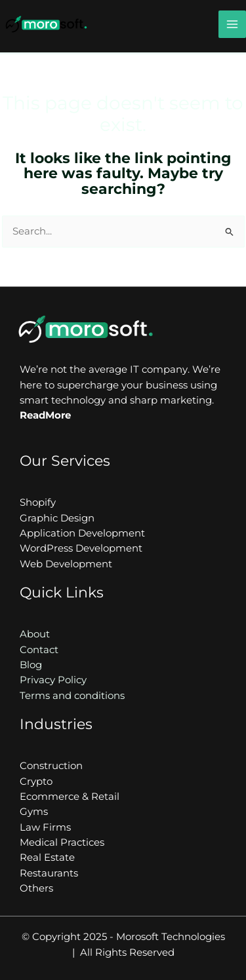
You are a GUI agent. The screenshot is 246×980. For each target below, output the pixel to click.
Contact (39, 650)
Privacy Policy (53, 680)
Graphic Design (57, 518)
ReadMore (45, 415)
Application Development (82, 533)
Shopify (38, 502)
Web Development (66, 564)
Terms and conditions (72, 696)
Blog (31, 665)
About (35, 634)
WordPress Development (81, 548)
